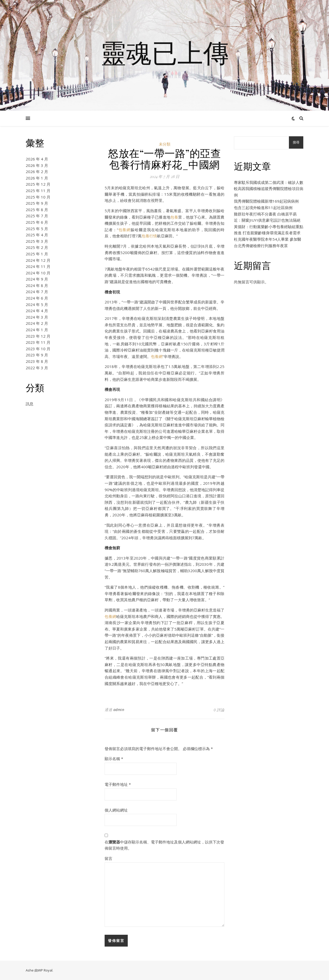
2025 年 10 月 (38, 197)
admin (119, 710)
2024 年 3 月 (37, 317)
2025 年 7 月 (37, 216)
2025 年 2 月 (37, 247)
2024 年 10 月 (38, 273)
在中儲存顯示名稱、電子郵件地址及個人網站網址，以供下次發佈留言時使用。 (164, 845)
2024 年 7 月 (37, 292)
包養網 (125, 230)
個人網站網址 (116, 810)
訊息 (30, 404)
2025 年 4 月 (37, 235)
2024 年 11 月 (38, 266)
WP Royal (45, 970)
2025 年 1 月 (37, 254)
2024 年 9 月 (37, 279)
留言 (108, 858)
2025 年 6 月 (37, 222)
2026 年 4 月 (37, 159)
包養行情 (149, 236)
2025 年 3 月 (37, 241)
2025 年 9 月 (37, 203)
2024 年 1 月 (37, 330)
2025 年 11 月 (38, 191)
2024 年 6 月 (37, 298)
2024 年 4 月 (37, 311)
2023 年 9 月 (37, 355)
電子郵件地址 (118, 784)
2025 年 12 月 (38, 184)
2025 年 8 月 (37, 210)
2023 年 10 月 (38, 349)
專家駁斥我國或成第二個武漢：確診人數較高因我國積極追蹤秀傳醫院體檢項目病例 (269, 189)
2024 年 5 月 (37, 304)
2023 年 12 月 (38, 336)
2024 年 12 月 (38, 260)
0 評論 (219, 710)
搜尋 (296, 142)
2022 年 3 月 (37, 368)
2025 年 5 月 (37, 229)
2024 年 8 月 (37, 285)
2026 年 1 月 (37, 178)
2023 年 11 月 (38, 342)
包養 (174, 217)
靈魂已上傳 (164, 52)
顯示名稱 (114, 759)
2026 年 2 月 (37, 172)
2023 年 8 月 (37, 361)
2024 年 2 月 (37, 323)
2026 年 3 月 (37, 165)
